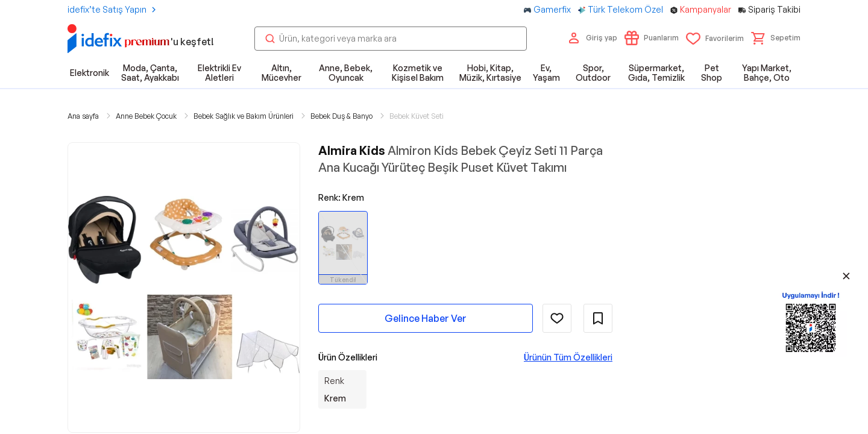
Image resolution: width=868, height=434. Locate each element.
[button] (776, 38)
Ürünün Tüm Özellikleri (568, 357)
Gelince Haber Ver (426, 318)
